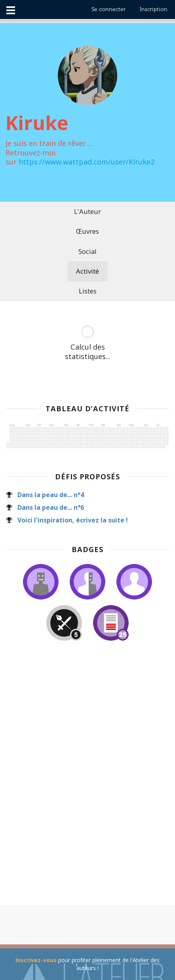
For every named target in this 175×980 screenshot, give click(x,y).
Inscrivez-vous (36, 960)
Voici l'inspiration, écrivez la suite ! (73, 520)
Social (87, 251)
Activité (87, 271)
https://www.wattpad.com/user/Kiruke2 (87, 162)
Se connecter (108, 9)
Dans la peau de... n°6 (51, 507)
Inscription (154, 9)
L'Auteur (87, 211)
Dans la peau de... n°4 (51, 495)
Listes (88, 291)
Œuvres (87, 231)
